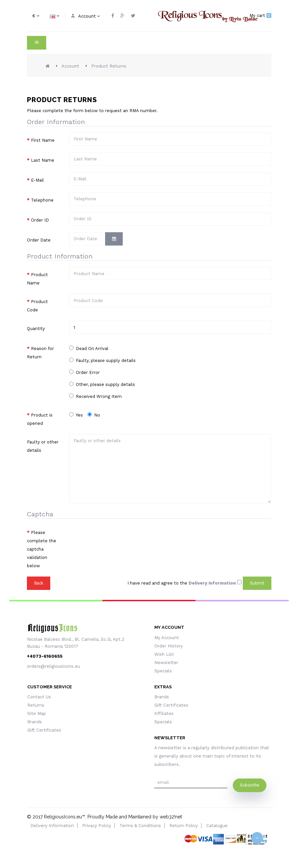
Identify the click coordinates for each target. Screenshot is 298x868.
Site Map (37, 713)
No (94, 415)
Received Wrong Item (95, 396)
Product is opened (40, 419)
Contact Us (39, 697)
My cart (260, 15)
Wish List (164, 654)
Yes (76, 415)
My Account (167, 638)
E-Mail (37, 180)
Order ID (40, 220)
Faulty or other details (43, 446)
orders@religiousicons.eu (54, 666)
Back (39, 583)
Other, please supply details (102, 384)
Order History (169, 646)
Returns (36, 705)
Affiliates (164, 713)
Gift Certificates (44, 730)
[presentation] (120, 538)
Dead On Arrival (89, 348)
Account (70, 66)
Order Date (39, 240)
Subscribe (250, 785)
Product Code (37, 306)
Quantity (36, 329)
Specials (163, 671)
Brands (35, 722)
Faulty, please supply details (102, 360)
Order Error (84, 372)
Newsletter (166, 663)
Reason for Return (40, 353)
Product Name (37, 279)
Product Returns (109, 66)
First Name (43, 140)
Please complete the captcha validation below (42, 549)
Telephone (42, 200)
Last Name (43, 160)
